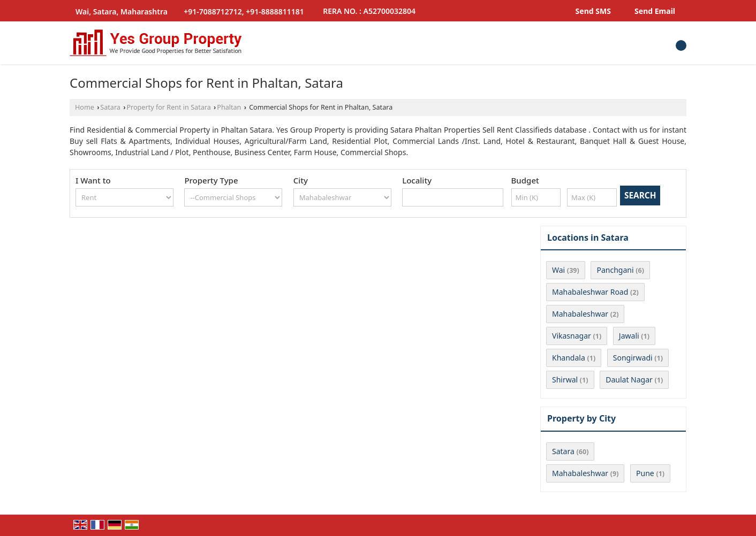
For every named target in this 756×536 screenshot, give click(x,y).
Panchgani (615, 270)
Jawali (629, 336)
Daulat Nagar (629, 380)
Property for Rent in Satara (168, 107)
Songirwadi (633, 358)
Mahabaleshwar (580, 314)
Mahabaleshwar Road (590, 292)
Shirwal (565, 380)
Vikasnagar (572, 336)
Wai (558, 270)
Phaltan (229, 107)
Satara (110, 107)
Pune (645, 473)
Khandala (569, 358)
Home (85, 107)
